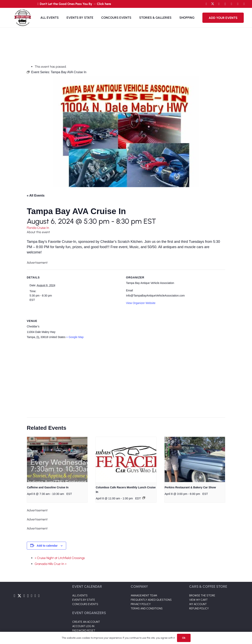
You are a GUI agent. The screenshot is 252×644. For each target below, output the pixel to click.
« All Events (36, 195)
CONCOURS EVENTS (85, 604)
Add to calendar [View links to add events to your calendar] (47, 546)
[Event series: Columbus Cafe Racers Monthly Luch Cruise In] (144, 498)
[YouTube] (219, 4)
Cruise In (43, 228)
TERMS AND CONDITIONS (147, 608)
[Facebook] (206, 4)
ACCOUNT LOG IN (83, 626)
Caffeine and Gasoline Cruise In (48, 487)
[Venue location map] (124, 379)
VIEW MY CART (198, 600)
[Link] (23, 18)
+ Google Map (75, 337)
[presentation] (57, 459)
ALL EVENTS (80, 595)
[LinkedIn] (232, 4)
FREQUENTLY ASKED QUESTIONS (151, 600)
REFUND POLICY (199, 608)
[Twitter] (213, 4)
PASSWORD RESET (84, 631)
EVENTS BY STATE (84, 600)
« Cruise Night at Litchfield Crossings (60, 558)
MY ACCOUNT (198, 604)
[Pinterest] (244, 4)
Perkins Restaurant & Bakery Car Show (190, 487)
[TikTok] (238, 4)
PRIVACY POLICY (141, 604)
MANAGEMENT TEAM (144, 595)
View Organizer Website (141, 303)
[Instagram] (225, 4)
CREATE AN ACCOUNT (86, 622)
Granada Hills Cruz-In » (51, 564)
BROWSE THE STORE (202, 595)
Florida (32, 228)
